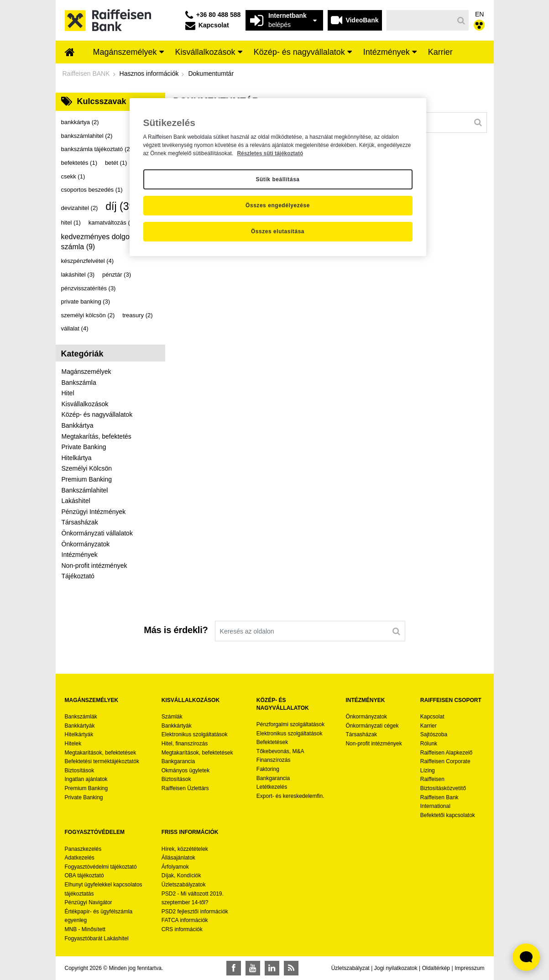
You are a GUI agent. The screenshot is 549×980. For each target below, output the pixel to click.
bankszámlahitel (87, 136)
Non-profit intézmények (94, 566)
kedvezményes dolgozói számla (100, 242)
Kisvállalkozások (85, 404)
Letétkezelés (272, 787)
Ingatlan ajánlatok (86, 779)
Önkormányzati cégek (372, 726)
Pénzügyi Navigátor (89, 902)
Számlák (172, 717)
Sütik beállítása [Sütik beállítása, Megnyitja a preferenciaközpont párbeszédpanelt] (277, 179)
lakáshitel (78, 275)
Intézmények (80, 555)
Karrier (429, 726)
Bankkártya (78, 425)
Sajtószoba (434, 734)
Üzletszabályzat (350, 968)
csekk (73, 176)
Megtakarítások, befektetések (101, 753)
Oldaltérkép (436, 968)
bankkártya (80, 122)
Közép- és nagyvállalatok (97, 414)
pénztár (117, 275)
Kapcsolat (432, 717)
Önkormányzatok (86, 544)
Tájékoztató (78, 576)
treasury (137, 315)
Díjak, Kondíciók (181, 875)
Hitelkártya (77, 458)
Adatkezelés (80, 858)
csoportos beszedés (92, 190)
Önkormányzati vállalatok (97, 533)
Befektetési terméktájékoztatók (102, 761)
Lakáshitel (76, 501)
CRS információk (182, 929)
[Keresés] (420, 20)
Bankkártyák (80, 726)
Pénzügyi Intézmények (94, 512)
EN (479, 14)
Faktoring (268, 769)
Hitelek (73, 744)
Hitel (68, 393)
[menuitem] (70, 53)
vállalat (75, 328)
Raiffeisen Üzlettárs (185, 788)
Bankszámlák (81, 717)
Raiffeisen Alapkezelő (447, 753)
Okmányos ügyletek (186, 770)
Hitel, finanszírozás (185, 744)
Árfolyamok (175, 867)
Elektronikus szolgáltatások (195, 734)
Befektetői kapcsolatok (448, 815)
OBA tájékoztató (85, 875)
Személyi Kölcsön (87, 468)
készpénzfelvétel (88, 261)
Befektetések (272, 742)
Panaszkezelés (83, 849)
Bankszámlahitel (85, 490)
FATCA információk (185, 920)
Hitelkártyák (79, 734)
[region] (278, 177)
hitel (71, 223)
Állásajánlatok (178, 858)
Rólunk (429, 744)
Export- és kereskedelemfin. (290, 796)
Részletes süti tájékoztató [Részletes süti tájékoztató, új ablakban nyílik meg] (270, 153)
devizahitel (80, 208)
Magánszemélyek (86, 372)
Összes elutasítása (278, 231)
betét (116, 163)
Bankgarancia (178, 761)
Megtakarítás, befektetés (97, 436)
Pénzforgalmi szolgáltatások (290, 724)
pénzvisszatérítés (89, 288)
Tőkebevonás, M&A (280, 751)
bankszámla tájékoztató (97, 149)
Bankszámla (79, 383)
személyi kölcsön (88, 315)
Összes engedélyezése (278, 205)
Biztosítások (80, 770)
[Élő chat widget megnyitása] (526, 957)
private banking (86, 301)
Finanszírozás (274, 760)
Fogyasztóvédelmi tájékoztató (101, 867)
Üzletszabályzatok (184, 885)
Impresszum (469, 968)
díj (122, 206)
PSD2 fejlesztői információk (195, 912)
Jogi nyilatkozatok (396, 968)
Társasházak (80, 522)
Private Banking (84, 447)
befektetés (79, 163)
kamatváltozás (112, 223)
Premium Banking (87, 479)
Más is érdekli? (176, 630)
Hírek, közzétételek (185, 849)
